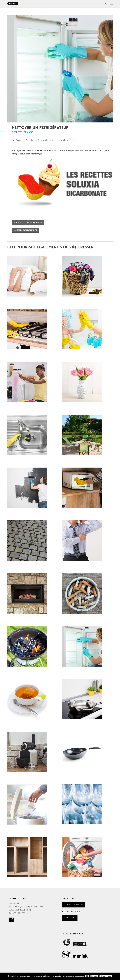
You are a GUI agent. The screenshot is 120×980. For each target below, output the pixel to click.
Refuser (94, 976)
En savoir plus (106, 976)
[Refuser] (117, 976)
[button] (111, 4)
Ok (87, 976)
